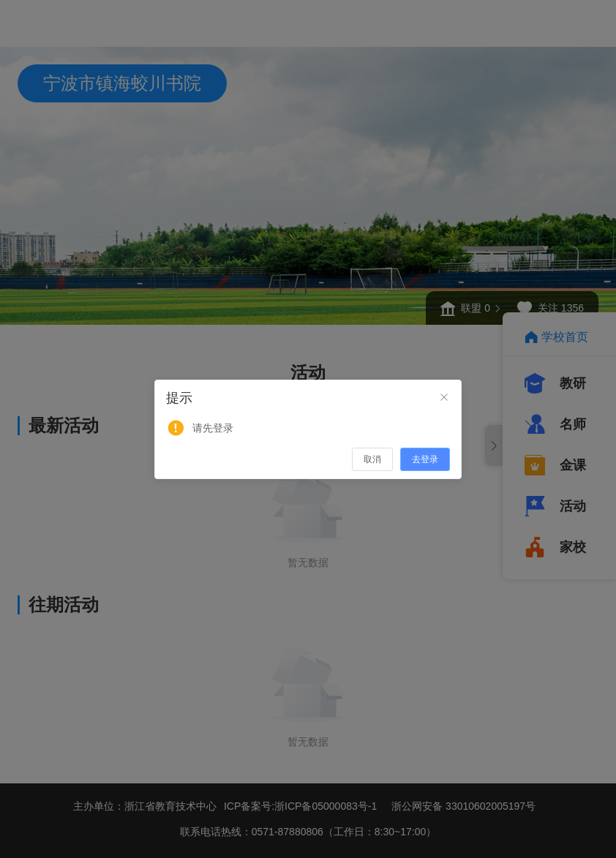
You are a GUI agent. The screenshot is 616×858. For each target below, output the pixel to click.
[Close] (444, 398)
